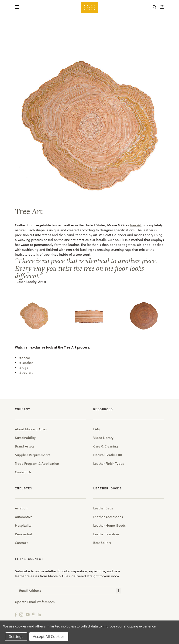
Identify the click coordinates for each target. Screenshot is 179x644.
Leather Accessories (108, 517)
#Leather (26, 363)
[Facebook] (16, 614)
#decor (25, 358)
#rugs (24, 368)
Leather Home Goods (109, 525)
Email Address (30, 591)
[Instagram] (21, 614)
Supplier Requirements (33, 455)
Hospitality (23, 525)
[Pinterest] (34, 614)
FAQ (96, 429)
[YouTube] (28, 614)
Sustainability (25, 438)
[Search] (154, 8)
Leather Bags (103, 508)
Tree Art (29, 211)
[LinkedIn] (39, 614)
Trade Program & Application (37, 464)
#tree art (26, 373)
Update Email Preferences (35, 602)
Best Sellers (102, 543)
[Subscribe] (118, 591)
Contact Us (23, 472)
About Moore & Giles (31, 429)
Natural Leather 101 (108, 455)
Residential (23, 534)
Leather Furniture (106, 534)
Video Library (103, 438)
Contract (21, 543)
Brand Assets (25, 446)
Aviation (21, 508)
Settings (16, 637)
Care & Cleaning (106, 446)
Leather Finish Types (108, 464)
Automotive (24, 517)
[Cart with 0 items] (162, 8)
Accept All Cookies (49, 637)
